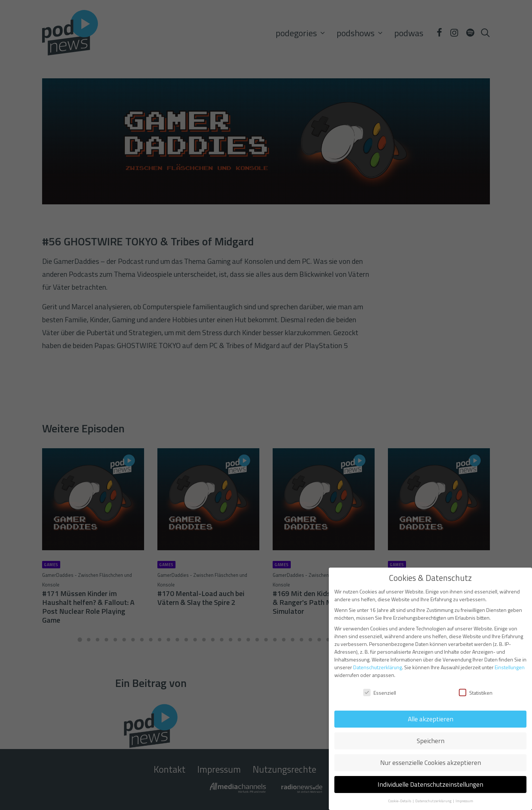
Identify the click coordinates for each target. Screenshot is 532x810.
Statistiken (476, 693)
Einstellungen (510, 667)
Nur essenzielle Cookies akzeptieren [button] (431, 763)
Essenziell (380, 693)
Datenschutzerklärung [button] (434, 801)
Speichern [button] (431, 741)
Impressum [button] (464, 801)
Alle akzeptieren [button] (431, 719)
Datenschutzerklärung (378, 667)
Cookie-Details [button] (400, 801)
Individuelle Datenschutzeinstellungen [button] (430, 784)
